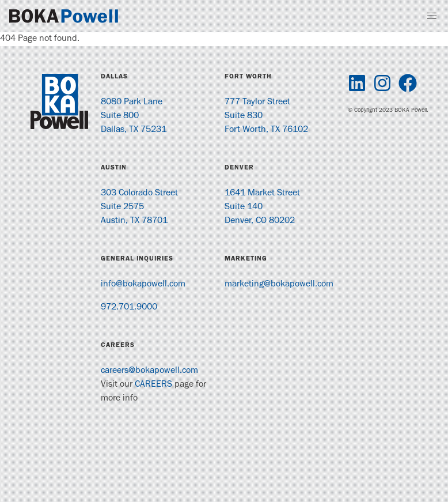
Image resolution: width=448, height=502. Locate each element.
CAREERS (153, 385)
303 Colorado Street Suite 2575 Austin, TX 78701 (139, 207)
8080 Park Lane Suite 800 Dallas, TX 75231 (134, 116)
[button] (432, 16)
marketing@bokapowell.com (279, 285)
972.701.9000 (129, 308)
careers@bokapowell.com (149, 371)
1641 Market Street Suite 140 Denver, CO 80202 (262, 207)
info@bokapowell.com (143, 285)
